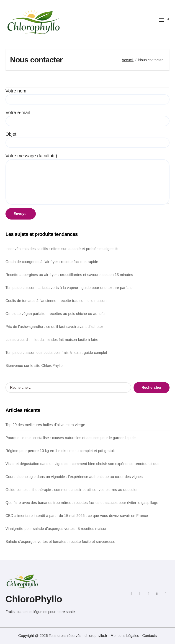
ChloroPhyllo (34, 599)
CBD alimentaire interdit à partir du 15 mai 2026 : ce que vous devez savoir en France (77, 516)
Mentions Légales (125, 636)
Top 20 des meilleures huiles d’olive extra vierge (45, 425)
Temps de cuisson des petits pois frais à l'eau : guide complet (56, 353)
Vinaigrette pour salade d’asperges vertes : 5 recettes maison (56, 529)
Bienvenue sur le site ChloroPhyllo (34, 366)
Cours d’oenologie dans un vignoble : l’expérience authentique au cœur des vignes (74, 477)
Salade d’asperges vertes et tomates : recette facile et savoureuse (60, 542)
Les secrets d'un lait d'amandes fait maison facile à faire (52, 340)
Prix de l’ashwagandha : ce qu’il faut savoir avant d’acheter (54, 327)
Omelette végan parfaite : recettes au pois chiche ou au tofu (55, 314)
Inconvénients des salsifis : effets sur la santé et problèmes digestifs (62, 249)
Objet (87, 140)
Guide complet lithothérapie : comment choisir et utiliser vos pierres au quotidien (72, 490)
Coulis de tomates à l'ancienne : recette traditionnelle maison (56, 301)
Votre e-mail (87, 118)
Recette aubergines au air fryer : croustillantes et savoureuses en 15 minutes (69, 275)
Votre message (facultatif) (87, 179)
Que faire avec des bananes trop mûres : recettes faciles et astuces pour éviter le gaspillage (82, 503)
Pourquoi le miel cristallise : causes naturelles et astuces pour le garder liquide (71, 438)
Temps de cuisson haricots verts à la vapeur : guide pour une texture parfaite (69, 288)
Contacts (150, 636)
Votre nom (87, 96)
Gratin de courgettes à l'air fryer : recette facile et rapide (52, 262)
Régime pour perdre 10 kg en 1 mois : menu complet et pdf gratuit (60, 451)
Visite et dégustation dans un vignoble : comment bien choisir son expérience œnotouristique (82, 464)
